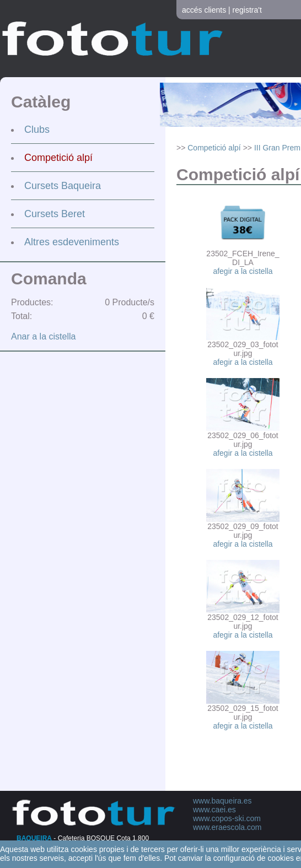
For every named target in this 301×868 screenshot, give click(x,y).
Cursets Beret (55, 214)
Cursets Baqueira (63, 186)
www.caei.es (214, 810)
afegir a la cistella (243, 271)
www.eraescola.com (227, 827)
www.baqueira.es (222, 801)
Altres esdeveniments (72, 242)
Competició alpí (58, 158)
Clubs (37, 130)
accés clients (204, 10)
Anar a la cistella (43, 336)
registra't (247, 10)
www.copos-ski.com (227, 818)
